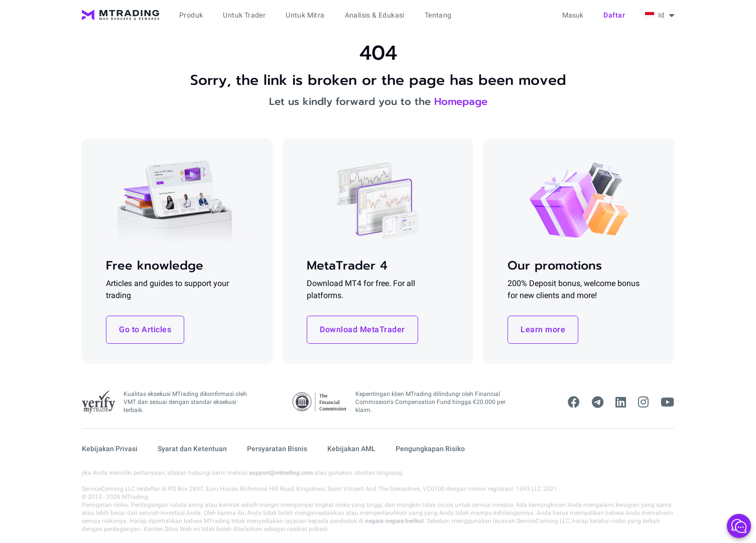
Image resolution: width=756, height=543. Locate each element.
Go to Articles (145, 329)
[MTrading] (120, 15)
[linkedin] (621, 402)
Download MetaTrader (362, 329)
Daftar (614, 15)
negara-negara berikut (394, 521)
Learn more (543, 329)
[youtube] (667, 402)
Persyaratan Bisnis (277, 449)
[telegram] (598, 402)
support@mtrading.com (281, 473)
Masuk (573, 15)
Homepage (461, 101)
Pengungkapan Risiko (430, 449)
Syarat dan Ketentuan (192, 449)
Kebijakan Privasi (110, 449)
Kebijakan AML (351, 449)
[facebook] (574, 402)
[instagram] (643, 402)
